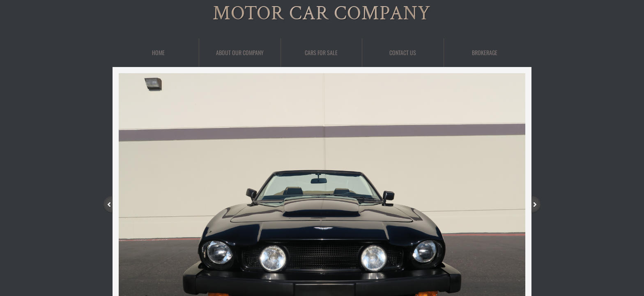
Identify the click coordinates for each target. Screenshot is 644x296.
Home (158, 52)
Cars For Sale (321, 52)
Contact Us (403, 52)
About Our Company (240, 52)
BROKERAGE (485, 52)
